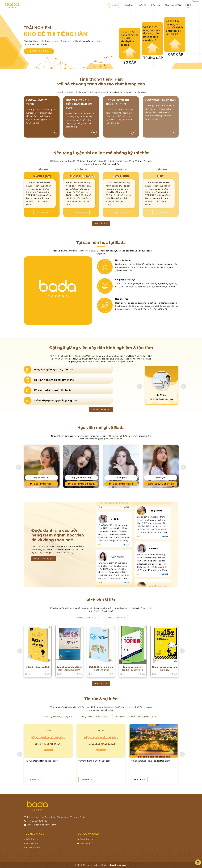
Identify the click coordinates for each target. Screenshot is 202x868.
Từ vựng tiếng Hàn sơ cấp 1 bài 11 (42, 761)
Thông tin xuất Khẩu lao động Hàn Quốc (136, 716)
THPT (161, 176)
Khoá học (128, 5)
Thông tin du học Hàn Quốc (94, 716)
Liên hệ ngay (39, 51)
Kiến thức (156, 5)
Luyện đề (142, 5)
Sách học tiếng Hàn (86, 618)
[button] (140, 386)
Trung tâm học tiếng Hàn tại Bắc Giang (151, 761)
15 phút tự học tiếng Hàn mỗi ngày (164, 668)
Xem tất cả (101, 223)
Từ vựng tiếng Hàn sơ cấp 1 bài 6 (95, 761)
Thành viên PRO (173, 5)
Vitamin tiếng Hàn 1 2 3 (38, 667)
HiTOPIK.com (33, 839)
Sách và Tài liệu (101, 600)
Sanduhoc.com (87, 839)
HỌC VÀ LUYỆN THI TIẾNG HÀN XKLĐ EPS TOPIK (79, 104)
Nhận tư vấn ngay (101, 410)
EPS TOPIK (121, 176)
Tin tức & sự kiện (101, 699)
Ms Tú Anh (162, 395)
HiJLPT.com (32, 843)
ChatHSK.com (33, 847)
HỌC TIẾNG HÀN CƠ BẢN (161, 100)
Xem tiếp (34, 779)
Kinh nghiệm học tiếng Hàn (59, 716)
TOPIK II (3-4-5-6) (81, 176)
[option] (101, 40)
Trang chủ (114, 5)
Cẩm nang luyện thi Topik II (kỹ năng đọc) (133, 668)
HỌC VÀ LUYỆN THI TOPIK (38, 102)
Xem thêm (42, 212)
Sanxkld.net (86, 843)
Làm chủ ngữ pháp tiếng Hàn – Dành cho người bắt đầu (69, 669)
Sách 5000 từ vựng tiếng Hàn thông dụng (101, 668)
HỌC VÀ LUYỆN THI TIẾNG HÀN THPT (117, 102)
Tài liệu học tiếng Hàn (114, 618)
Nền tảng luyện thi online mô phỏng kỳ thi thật (101, 153)
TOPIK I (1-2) (42, 176)
